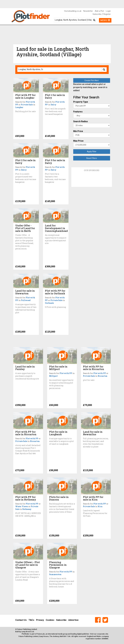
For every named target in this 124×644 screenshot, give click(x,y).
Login (108, 11)
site (107, 634)
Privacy (40, 620)
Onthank (49, 303)
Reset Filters (92, 158)
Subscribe (97, 14)
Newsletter (88, 11)
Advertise (73, 620)
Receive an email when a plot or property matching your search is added (90, 87)
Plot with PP (66, 373)
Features (78, 112)
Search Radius (81, 121)
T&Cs (31, 620)
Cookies (50, 620)
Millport (53, 376)
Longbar (19, 107)
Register (107, 14)
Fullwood (26, 300)
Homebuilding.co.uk (73, 11)
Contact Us (21, 620)
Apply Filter (92, 152)
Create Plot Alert (92, 80)
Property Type (81, 102)
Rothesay (27, 509)
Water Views (22, 506)
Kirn (100, 506)
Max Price (78, 141)
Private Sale (27, 105)
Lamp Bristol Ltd (28, 632)
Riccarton (103, 376)
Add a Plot (99, 11)
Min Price (78, 131)
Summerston (55, 574)
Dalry (53, 105)
